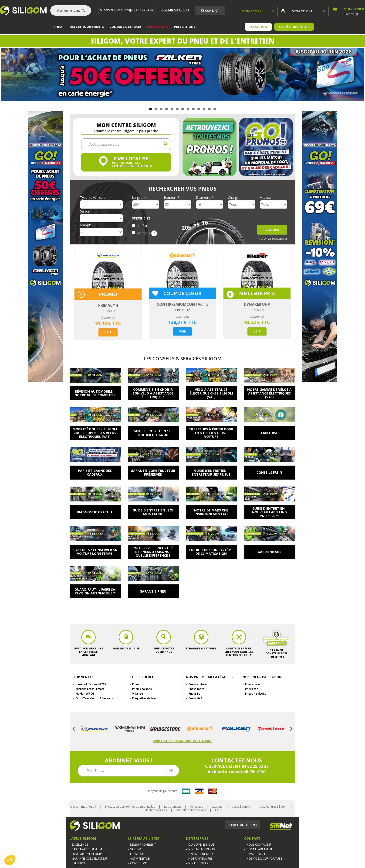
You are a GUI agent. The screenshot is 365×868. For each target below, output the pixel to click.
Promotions (158, 27)
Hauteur (171, 198)
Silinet (281, 826)
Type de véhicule (93, 198)
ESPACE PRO (258, 27)
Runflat (142, 226)
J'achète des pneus (294, 27)
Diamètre (204, 198)
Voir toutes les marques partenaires (183, 741)
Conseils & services (126, 27)
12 (209, 109)
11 (204, 109)
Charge (233, 198)
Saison (85, 211)
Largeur (139, 198)
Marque (86, 225)
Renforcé (147, 233)
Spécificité (141, 218)
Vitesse (265, 198)
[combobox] (69, 10)
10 (199, 109)
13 (215, 109)
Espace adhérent (242, 825)
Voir (108, 332)
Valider (272, 230)
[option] (108, 295)
